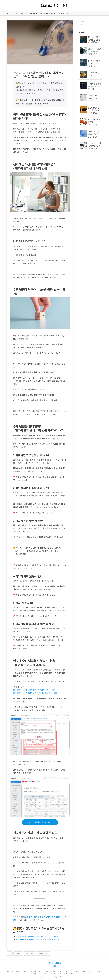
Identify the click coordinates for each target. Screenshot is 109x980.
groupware (30, 953)
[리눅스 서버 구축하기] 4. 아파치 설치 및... (94, 39)
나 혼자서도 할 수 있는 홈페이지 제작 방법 (94, 110)
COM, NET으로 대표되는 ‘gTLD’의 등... (94, 122)
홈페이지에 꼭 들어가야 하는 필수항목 (94, 98)
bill (10, 953)
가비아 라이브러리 (17, 13)
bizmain (18, 953)
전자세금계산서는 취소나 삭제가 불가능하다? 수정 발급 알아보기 (48, 13)
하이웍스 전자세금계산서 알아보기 (40, 822)
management (44, 953)
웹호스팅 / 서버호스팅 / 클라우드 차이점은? (94, 134)
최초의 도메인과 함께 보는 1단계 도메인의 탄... (95, 146)
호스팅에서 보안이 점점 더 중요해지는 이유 (95, 51)
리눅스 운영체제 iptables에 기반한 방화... (95, 86)
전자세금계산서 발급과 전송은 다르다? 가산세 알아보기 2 (35, 693)
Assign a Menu (54, 963)
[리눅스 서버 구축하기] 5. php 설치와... (94, 63)
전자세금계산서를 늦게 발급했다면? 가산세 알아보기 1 (34, 690)
